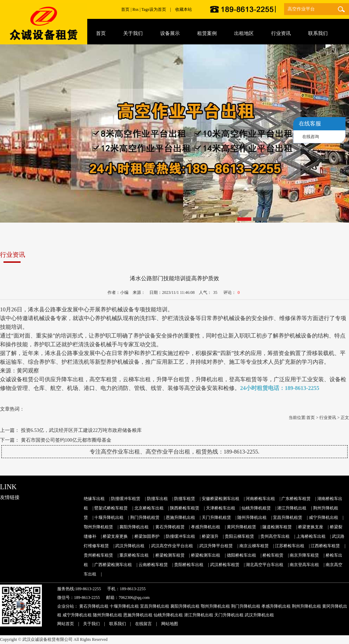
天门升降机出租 (229, 615)
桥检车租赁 (273, 555)
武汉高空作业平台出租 (172, 546)
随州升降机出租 (252, 518)
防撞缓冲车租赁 (126, 499)
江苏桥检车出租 (290, 546)
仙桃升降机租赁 (256, 508)
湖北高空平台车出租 (265, 565)
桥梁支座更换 (115, 536)
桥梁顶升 (210, 536)
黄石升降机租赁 (170, 527)
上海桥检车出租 (311, 536)
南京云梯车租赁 (254, 546)
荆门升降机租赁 (145, 518)
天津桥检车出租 (221, 508)
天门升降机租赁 (216, 518)
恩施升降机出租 (180, 518)
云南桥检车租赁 (153, 565)
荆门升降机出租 (246, 606)
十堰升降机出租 (109, 518)
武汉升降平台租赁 (216, 546)
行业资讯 (328, 418)
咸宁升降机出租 (324, 518)
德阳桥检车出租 (242, 555)
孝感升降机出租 (206, 527)
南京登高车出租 (304, 565)
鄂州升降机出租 (215, 606)
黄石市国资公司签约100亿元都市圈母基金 (66, 440)
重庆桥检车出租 (134, 555)
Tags (145, 9)
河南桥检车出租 (260, 499)
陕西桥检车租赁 (185, 508)
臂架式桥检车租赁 (111, 508)
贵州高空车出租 (275, 536)
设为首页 (158, 9)
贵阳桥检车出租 (189, 565)
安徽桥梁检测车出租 (221, 499)
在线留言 (143, 624)
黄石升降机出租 (94, 606)
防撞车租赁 (185, 499)
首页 (125, 9)
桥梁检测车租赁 (170, 555)
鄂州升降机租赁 (98, 527)
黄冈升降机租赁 (242, 527)
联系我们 (118, 624)
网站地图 (170, 624)
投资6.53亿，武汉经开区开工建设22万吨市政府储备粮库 (81, 430)
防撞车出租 (157, 499)
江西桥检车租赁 (325, 546)
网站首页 (66, 624)
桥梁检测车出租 (206, 555)
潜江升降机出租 (292, 508)
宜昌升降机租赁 (288, 518)
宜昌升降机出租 (155, 606)
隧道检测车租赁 (277, 527)
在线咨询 (311, 137)
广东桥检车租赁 (296, 499)
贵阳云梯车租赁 (239, 536)
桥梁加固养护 (147, 536)
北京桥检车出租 (149, 508)
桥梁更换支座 (311, 527)
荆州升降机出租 (306, 606)
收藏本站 (184, 9)
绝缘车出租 (94, 499)
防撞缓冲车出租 (180, 536)
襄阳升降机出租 (134, 527)
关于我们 (91, 624)
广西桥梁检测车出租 (113, 565)
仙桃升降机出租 (168, 615)
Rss (136, 9)
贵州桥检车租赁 (98, 555)
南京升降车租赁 (304, 555)
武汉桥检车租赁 (225, 565)
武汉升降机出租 (130, 546)
